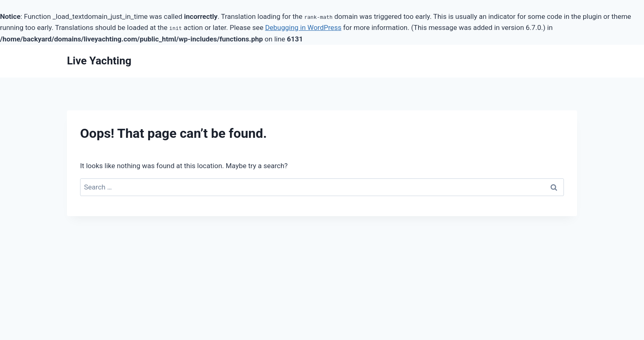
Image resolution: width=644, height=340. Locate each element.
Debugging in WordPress (303, 27)
